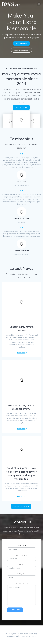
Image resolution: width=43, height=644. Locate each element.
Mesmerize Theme (29, 636)
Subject (21, 574)
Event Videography (21, 50)
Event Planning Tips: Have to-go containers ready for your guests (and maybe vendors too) (21, 473)
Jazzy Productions (11, 4)
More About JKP (21, 107)
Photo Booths (21, 43)
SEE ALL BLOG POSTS (21, 506)
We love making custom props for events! (21, 407)
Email (21, 564)
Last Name (21, 555)
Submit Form (15, 610)
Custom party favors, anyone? (22, 329)
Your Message (21, 583)
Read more (21, 353)
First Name (21, 546)
